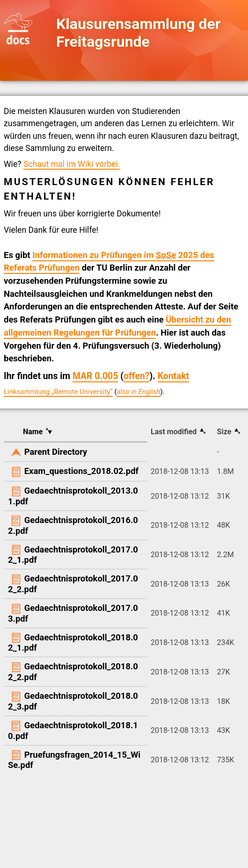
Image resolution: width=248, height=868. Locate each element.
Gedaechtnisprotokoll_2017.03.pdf (73, 613)
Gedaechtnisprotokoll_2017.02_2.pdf (73, 584)
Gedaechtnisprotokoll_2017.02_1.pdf (73, 555)
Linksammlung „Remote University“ (58, 392)
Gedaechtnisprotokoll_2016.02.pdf (73, 525)
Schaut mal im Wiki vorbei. (72, 164)
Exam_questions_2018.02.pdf (81, 471)
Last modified (174, 432)
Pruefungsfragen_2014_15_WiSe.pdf (74, 760)
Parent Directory (56, 452)
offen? (137, 376)
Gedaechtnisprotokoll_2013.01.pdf (73, 496)
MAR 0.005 (95, 376)
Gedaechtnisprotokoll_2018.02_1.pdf (73, 643)
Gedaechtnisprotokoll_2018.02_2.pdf (73, 672)
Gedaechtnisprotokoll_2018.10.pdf (73, 731)
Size (224, 432)
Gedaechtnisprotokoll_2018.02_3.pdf (73, 701)
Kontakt (174, 376)
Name (33, 432)
